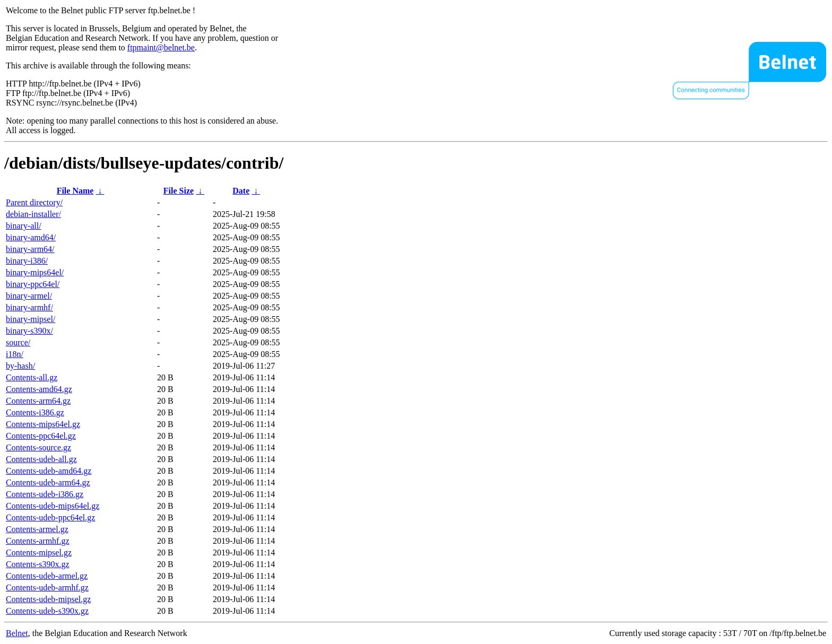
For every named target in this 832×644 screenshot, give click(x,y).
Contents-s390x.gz (38, 564)
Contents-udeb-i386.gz (45, 494)
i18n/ (15, 354)
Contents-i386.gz (35, 412)
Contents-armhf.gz (38, 541)
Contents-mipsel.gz (39, 552)
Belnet (17, 633)
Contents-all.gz (32, 377)
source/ (18, 342)
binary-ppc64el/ (33, 284)
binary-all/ (24, 226)
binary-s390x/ (29, 331)
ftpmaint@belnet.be (161, 47)
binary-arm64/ (30, 249)
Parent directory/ (34, 202)
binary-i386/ (27, 261)
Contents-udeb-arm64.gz (48, 482)
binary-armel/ (29, 296)
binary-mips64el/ (35, 272)
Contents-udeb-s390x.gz (47, 611)
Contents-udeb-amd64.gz (49, 471)
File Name (75, 191)
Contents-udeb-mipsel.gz (48, 599)
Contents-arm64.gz (38, 401)
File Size (179, 191)
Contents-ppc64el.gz (41, 436)
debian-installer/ (33, 214)
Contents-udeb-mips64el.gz (53, 506)
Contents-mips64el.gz (43, 424)
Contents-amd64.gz (39, 389)
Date (241, 191)
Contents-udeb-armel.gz (47, 576)
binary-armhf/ (29, 307)
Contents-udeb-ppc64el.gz (50, 517)
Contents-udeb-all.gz (41, 459)
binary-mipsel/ (31, 319)
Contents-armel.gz (37, 529)
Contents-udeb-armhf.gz (47, 588)
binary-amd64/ (31, 237)
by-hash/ (20, 366)
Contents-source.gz (38, 447)
